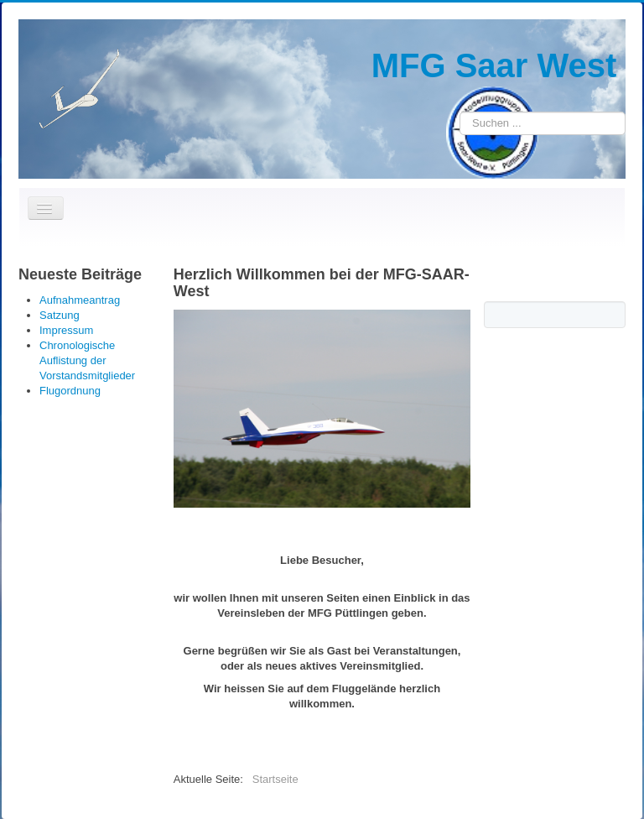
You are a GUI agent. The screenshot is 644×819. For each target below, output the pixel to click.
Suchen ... (460, 112)
